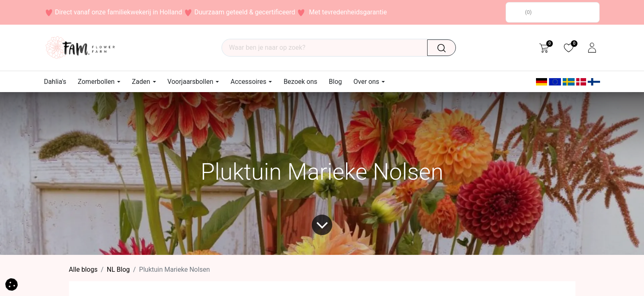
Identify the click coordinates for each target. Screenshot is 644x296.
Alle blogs (83, 269)
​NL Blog (118, 269)
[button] (11, 284)
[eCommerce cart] (544, 48)
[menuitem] (58, 82)
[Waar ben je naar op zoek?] (445, 48)
